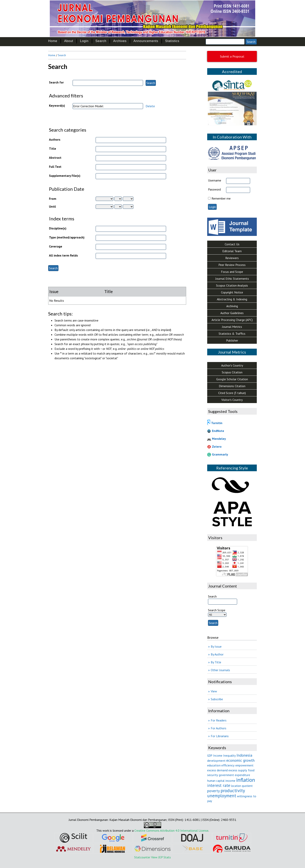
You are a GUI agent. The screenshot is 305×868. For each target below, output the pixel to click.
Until (52, 206)
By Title (216, 662)
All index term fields (63, 255)
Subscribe (217, 699)
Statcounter (142, 857)
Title (53, 148)
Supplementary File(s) (65, 176)
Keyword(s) (57, 105)
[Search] (225, 42)
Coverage (56, 246)
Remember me (221, 198)
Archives (120, 41)
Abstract (55, 158)
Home (53, 41)
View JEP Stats (161, 857)
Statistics (172, 41)
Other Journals (220, 670)
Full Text (55, 167)
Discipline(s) (58, 228)
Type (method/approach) (67, 237)
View (214, 691)
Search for (56, 82)
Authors (55, 139)
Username (215, 180)
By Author (217, 654)
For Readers (219, 720)
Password (214, 189)
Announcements (146, 41)
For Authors (219, 728)
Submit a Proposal (232, 56)
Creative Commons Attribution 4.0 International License (171, 830)
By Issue (216, 646)
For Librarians (220, 736)
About (69, 41)
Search (101, 41)
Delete (150, 106)
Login (84, 41)
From (53, 199)
